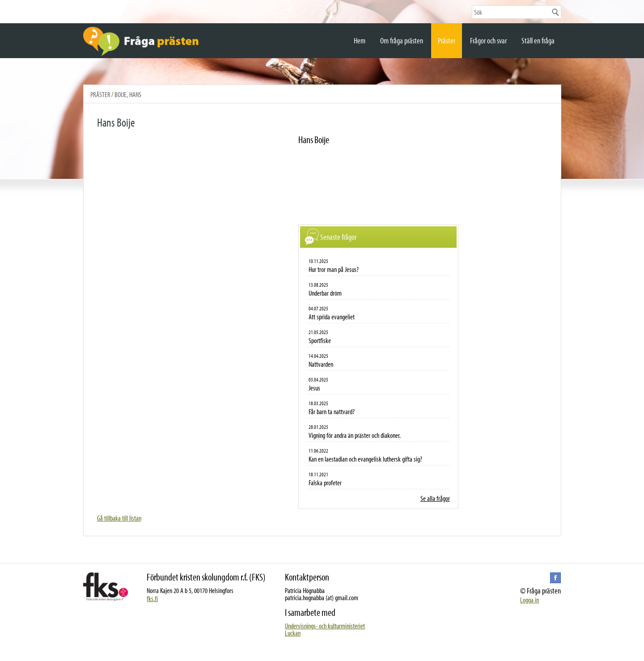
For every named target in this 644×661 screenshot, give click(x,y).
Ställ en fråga (538, 40)
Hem (360, 40)
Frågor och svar (488, 40)
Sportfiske (320, 340)
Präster (447, 40)
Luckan (293, 633)
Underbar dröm (325, 293)
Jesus (314, 388)
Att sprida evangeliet (332, 317)
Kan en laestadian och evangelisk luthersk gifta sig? (365, 459)
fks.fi (152, 598)
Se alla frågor (435, 498)
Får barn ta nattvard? (332, 411)
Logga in (530, 600)
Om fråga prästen (402, 40)
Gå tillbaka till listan (119, 518)
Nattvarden (321, 364)
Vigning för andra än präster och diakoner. (355, 435)
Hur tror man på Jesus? (334, 269)
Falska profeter (325, 483)
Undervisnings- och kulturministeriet (325, 626)
